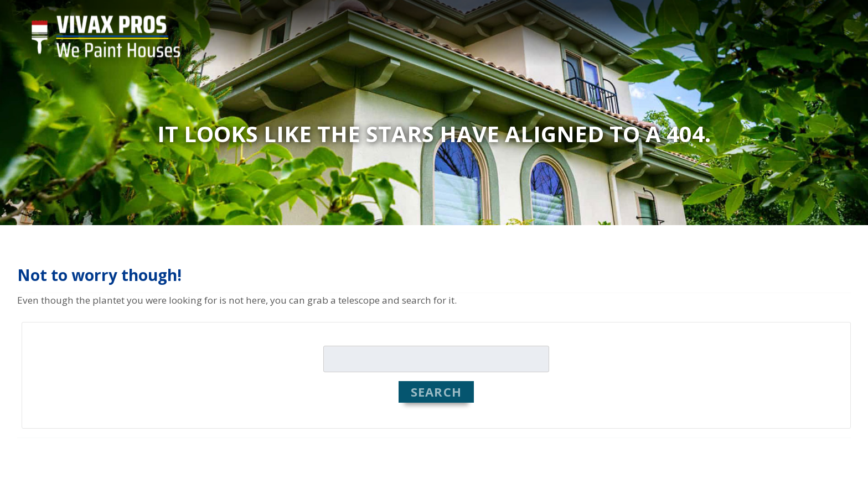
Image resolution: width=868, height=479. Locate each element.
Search (436, 392)
